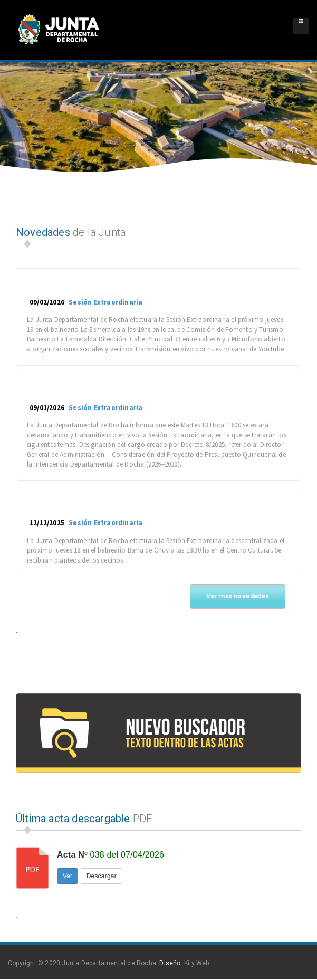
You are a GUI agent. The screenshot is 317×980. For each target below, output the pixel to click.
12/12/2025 (47, 523)
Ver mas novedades (238, 596)
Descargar (102, 876)
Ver (68, 876)
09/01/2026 (47, 408)
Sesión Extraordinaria (105, 302)
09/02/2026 (47, 302)
